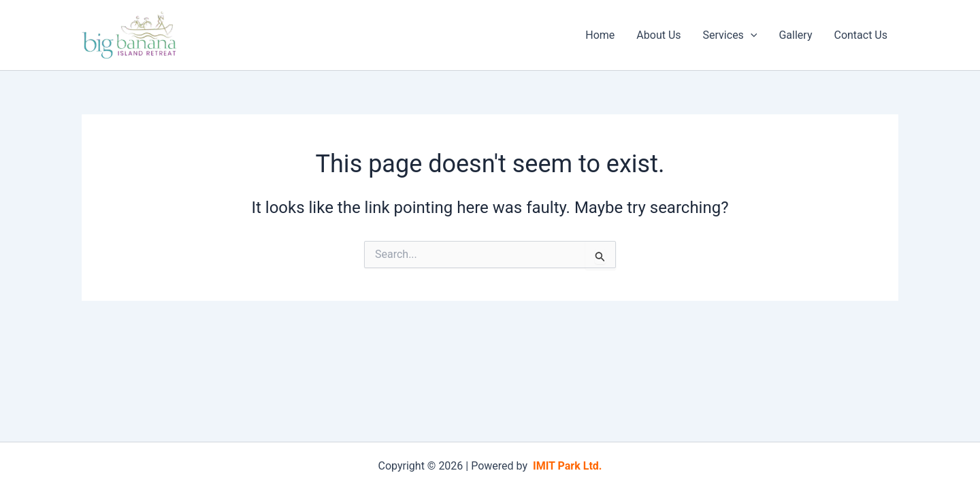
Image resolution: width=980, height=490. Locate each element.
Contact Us (861, 35)
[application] (751, 35)
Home (600, 35)
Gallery (795, 35)
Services (730, 35)
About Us (658, 35)
